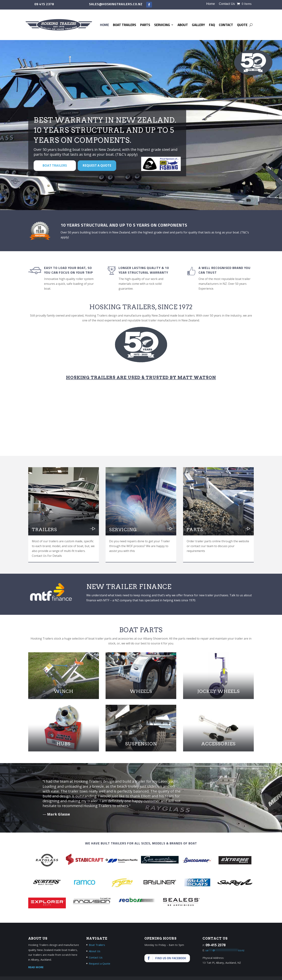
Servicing (162, 25)
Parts (145, 25)
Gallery (198, 25)
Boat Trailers (125, 25)
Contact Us (227, 4)
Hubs (63, 744)
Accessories (218, 744)
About (183, 25)
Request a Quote (97, 165)
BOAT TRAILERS (55, 165)
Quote (242, 25)
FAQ (212, 25)
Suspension (141, 744)
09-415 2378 (216, 945)
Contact (226, 25)
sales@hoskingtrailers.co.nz (116, 4)
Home (211, 4)
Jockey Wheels (219, 691)
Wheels (141, 691)
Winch (64, 691)
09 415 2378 (44, 4)
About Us (95, 951)
